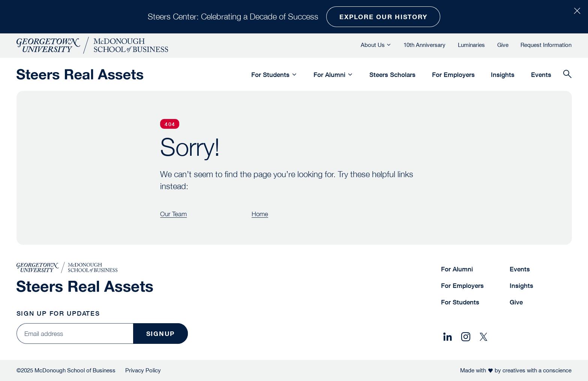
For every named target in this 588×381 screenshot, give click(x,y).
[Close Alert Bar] (577, 11)
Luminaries (471, 45)
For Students (270, 75)
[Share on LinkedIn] (448, 337)
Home (260, 214)
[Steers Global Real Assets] (80, 74)
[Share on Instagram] (466, 337)
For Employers (453, 75)
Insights (503, 75)
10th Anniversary (424, 45)
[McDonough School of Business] (92, 45)
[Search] (567, 74)
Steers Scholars (392, 75)
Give (503, 45)
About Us (373, 45)
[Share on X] (484, 337)
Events (541, 75)
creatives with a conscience (537, 370)
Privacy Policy (143, 370)
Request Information (546, 45)
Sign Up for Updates (58, 313)
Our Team (173, 214)
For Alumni (329, 75)
